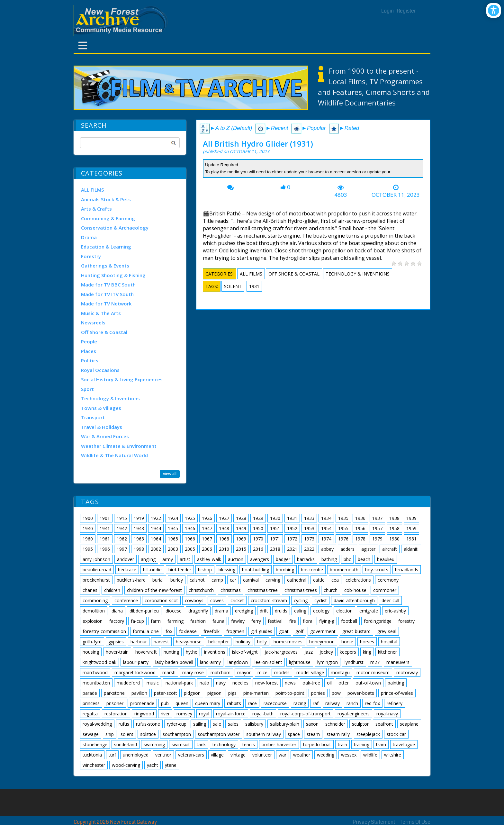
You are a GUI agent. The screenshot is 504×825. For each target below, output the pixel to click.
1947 (207, 528)
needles (240, 683)
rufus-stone (148, 724)
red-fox (372, 703)
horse (347, 642)
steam (313, 734)
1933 (309, 518)
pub (165, 703)
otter (344, 683)
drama (221, 611)
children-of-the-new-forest (154, 590)
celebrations (358, 580)
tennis (249, 744)
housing (91, 652)
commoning (95, 600)
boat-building (256, 570)
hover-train (117, 652)
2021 (292, 549)
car (233, 580)
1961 (105, 539)
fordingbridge (378, 621)
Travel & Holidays (102, 427)
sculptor (360, 724)
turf (112, 755)
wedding (326, 755)
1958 (394, 528)
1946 (190, 528)
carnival (251, 580)
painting (396, 683)
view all (170, 474)
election (344, 611)
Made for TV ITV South (107, 294)
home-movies (288, 642)
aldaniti (411, 549)
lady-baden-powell (174, 662)
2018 (275, 549)
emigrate (369, 611)
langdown (238, 662)
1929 (258, 518)
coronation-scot (161, 600)
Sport (87, 389)
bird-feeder (180, 570)
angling (148, 559)
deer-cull (390, 600)
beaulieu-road (97, 570)
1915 (122, 518)
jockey (326, 652)
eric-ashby (395, 611)
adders (347, 549)
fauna (218, 621)
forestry (406, 621)
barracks (306, 559)
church (331, 590)
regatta (90, 714)
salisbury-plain (285, 724)
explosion (93, 621)
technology (224, 744)
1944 (156, 528)
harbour (139, 642)
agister (368, 549)
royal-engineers (354, 714)
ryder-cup (177, 724)
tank (201, 744)
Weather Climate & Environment (119, 446)
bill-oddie (152, 570)
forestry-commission (104, 631)
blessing (227, 570)
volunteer (262, 755)
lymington (328, 662)
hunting (171, 652)
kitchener (387, 652)
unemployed (136, 755)
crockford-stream (269, 600)
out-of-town (368, 683)
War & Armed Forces (105, 436)
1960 (88, 539)
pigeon (214, 693)
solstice (148, 734)
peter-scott (166, 693)
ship (110, 734)
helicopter (219, 642)
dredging (244, 611)
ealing (300, 611)
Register (406, 11)
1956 (360, 528)
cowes (217, 600)
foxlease (188, 631)
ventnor (163, 755)
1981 (411, 539)
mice (262, 672)
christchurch (201, 590)
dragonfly (198, 611)
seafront (384, 724)
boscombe (312, 570)
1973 (309, 539)
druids (281, 611)
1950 (258, 528)
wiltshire (393, 755)
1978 (360, 539)
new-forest (267, 683)
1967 (207, 539)
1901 (105, 518)
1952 (292, 528)
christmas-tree (263, 590)
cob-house (355, 590)
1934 (326, 518)
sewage (91, 734)
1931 (254, 286)
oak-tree (311, 683)
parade (90, 693)
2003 (173, 549)
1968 (224, 539)
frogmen (235, 631)
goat (284, 631)
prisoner (115, 703)
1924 (173, 518)
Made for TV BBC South (108, 285)
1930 (275, 518)
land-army (210, 662)
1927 (224, 518)
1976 (343, 539)
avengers (260, 559)
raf (316, 703)
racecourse (275, 703)
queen (182, 703)
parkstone (114, 693)
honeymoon (322, 642)
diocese (174, 611)
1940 (88, 528)
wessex (349, 755)
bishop (205, 570)
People (89, 341)
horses (367, 642)
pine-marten (256, 693)
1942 (122, 528)
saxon (312, 724)
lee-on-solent (268, 662)
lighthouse (300, 662)
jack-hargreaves (281, 652)
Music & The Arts (101, 313)
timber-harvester (279, 744)
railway (333, 703)
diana (117, 611)
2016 (258, 549)
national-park (179, 683)
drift (264, 611)
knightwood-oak (99, 662)
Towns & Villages (101, 408)
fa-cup (137, 621)
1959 (411, 528)
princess (91, 703)
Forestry (91, 256)
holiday (243, 642)
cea (335, 580)
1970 (258, 539)
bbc (347, 559)
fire (293, 621)
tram (381, 744)
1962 (122, 539)
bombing (285, 570)
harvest (161, 642)
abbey (327, 549)
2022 (309, 549)
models (282, 672)
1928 (241, 518)
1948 (224, 528)
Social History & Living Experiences (122, 379)
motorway (407, 672)
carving (273, 580)
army (168, 559)
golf (299, 631)
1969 (241, 539)
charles (90, 590)
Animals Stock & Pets (106, 199)
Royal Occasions (100, 370)
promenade (142, 703)
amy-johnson (96, 559)
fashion (198, 621)
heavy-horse (189, 642)
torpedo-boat (317, 744)
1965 (173, 539)
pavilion (139, 693)
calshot (197, 580)
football (349, 621)
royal (204, 714)
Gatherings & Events (105, 266)
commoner (385, 590)
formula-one (146, 631)
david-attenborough (354, 600)
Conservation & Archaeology (115, 228)
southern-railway (264, 734)
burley (177, 580)
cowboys (194, 600)
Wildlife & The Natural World (114, 455)
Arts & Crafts (96, 209)
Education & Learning (106, 247)
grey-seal (387, 631)
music (153, 683)
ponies (318, 693)
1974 (326, 539)
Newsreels (93, 322)
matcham (221, 672)
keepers (348, 652)
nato (204, 683)
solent (233, 286)
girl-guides (262, 631)
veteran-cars (191, 755)
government (323, 631)
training (362, 744)
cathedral (297, 580)
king (367, 652)
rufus (124, 724)
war (283, 755)
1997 (122, 549)
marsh (169, 672)
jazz (309, 652)
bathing (329, 559)
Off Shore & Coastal (104, 332)
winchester (94, 765)
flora (308, 621)
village (217, 755)
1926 (207, 518)
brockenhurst (96, 580)
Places (89, 351)
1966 (190, 539)
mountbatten (96, 683)
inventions (215, 652)
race (252, 703)
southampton (177, 734)
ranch (352, 703)
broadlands (407, 570)
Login (387, 11)
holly (262, 642)
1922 (156, 518)
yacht (153, 765)
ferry (256, 621)
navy (221, 683)
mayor (244, 672)
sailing (200, 724)
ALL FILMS (92, 190)
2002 (156, 549)
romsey (184, 714)
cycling (301, 600)
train (342, 744)
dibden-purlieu (144, 611)
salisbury (254, 724)
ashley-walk (209, 559)
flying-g (327, 621)
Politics (90, 360)
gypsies (116, 642)
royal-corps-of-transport (306, 714)
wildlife (370, 755)
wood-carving (126, 765)
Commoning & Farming (108, 218)
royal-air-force (231, 714)
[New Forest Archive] (122, 20)
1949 (241, 528)
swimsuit (181, 744)
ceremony (388, 580)
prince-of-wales (397, 693)
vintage (238, 755)
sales (233, 724)
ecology (321, 611)
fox (169, 631)
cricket (237, 600)
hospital (389, 642)
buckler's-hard (131, 580)
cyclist (321, 600)
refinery (395, 703)
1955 (343, 528)
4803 (341, 195)
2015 (241, 549)
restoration (116, 714)
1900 (88, 518)
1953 (309, 528)
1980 (394, 539)
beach (364, 559)
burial (158, 580)
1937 (377, 518)
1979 (377, 539)
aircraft (390, 549)
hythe (192, 652)
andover (126, 559)
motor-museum (373, 672)
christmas (231, 590)
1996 (105, 549)
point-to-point (290, 693)
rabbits (234, 703)
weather (302, 755)
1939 (411, 518)
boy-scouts (377, 570)
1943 (139, 528)
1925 (190, 518)
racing (300, 703)
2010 (224, 549)
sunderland (126, 744)
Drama (89, 237)
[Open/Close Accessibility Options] (494, 10)
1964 (156, 539)
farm (156, 621)
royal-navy (387, 714)
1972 (292, 539)
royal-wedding (97, 724)
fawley (238, 621)
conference (126, 600)
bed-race (127, 570)
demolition (94, 611)
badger (283, 559)
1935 (343, 518)
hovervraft (146, 652)
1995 (88, 549)
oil (329, 683)
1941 (105, 528)
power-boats (361, 693)
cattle (319, 580)
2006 (207, 549)
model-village (310, 672)
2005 (190, 549)
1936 (360, 518)
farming (175, 621)
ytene (171, 765)
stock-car (396, 734)
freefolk (212, 631)
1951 (275, 528)
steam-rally (338, 734)
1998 (139, 549)
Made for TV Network (106, 304)
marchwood (95, 672)
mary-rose (193, 672)
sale (217, 724)
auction (236, 559)
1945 (173, 528)
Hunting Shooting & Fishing (113, 275)
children (112, 590)
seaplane (409, 724)
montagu (340, 672)
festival (275, 621)
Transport (93, 417)
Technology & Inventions (110, 398)
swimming (154, 744)
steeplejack (368, 734)
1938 (394, 518)
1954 (326, 528)
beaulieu (386, 559)
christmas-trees (301, 590)
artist (185, 559)
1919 (139, 518)
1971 (275, 539)
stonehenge (95, 744)
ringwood (144, 714)
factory (117, 621)
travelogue (404, 744)
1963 (139, 539)
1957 (377, 528)
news (290, 683)
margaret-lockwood (135, 672)
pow (336, 693)
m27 (375, 662)
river (165, 714)
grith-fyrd (92, 642)
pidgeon (192, 693)
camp (217, 580)
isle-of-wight (245, 652)
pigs (232, 693)
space (294, 734)
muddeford (128, 683)
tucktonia (92, 755)
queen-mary (208, 703)
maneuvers (398, 662)
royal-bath (263, 714)
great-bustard (356, 631)
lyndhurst (354, 662)
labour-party (136, 662)
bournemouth (344, 570)
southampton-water (219, 734)
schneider (335, 724)
